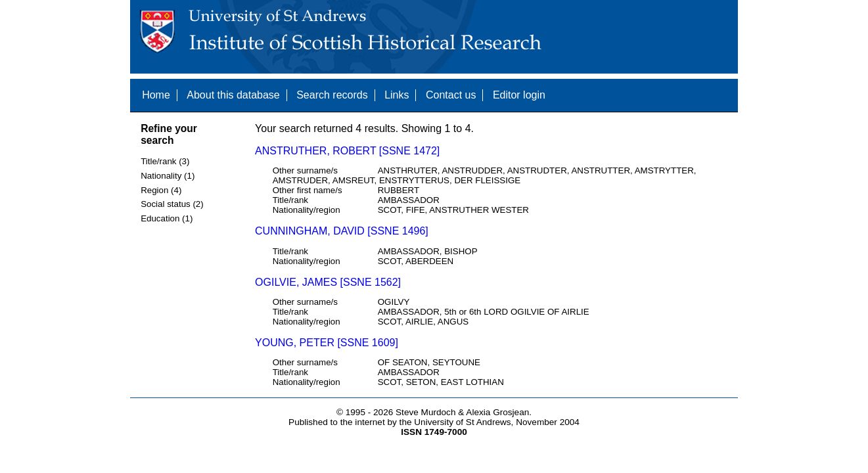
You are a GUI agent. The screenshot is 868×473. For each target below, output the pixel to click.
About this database (233, 95)
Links (397, 95)
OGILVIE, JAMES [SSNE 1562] (328, 282)
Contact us (451, 95)
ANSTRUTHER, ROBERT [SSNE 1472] (347, 151)
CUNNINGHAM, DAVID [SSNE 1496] (342, 231)
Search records (332, 95)
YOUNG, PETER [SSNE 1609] (327, 343)
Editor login (519, 95)
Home (156, 95)
